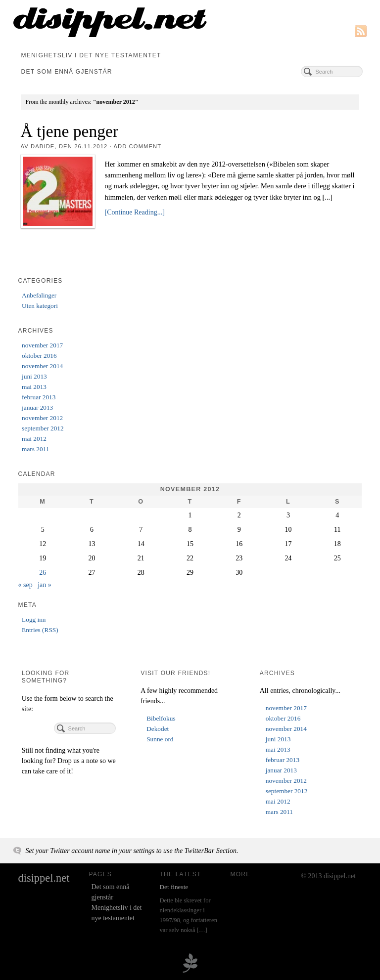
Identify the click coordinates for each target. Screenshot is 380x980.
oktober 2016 (39, 356)
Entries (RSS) (40, 630)
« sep (25, 585)
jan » (45, 585)
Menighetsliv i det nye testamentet (91, 55)
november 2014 (42, 366)
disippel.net (44, 878)
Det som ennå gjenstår (67, 72)
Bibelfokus (161, 718)
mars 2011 (35, 449)
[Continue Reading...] (135, 212)
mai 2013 (34, 387)
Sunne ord (160, 739)
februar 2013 (39, 397)
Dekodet (158, 729)
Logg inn (34, 619)
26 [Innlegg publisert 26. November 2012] (43, 573)
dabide (43, 146)
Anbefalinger (39, 295)
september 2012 (43, 428)
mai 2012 (34, 439)
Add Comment (137, 146)
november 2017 (42, 345)
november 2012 (42, 418)
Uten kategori (40, 306)
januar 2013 (37, 407)
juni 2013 (34, 376)
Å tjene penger (70, 131)
